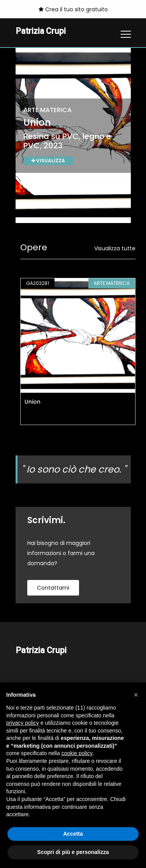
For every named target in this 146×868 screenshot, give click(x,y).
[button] (136, 695)
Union (33, 402)
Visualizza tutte (115, 248)
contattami (53, 588)
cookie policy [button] (77, 753)
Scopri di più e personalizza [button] (73, 852)
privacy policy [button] (23, 723)
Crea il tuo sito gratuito (73, 9)
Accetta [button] (73, 834)
